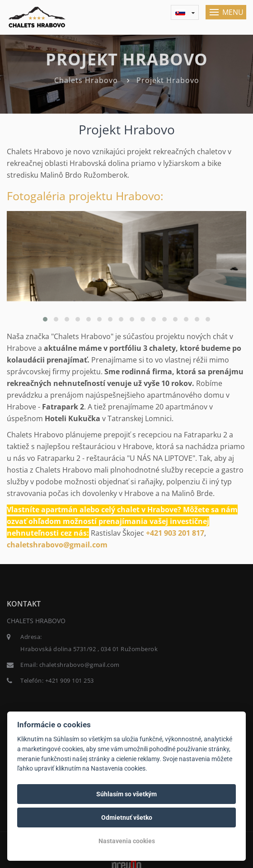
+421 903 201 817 (175, 533)
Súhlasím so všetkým (126, 794)
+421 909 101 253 (70, 680)
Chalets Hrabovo (86, 80)
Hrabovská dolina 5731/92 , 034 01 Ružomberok (89, 649)
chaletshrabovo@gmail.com (57, 545)
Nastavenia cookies (127, 841)
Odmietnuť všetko (127, 817)
